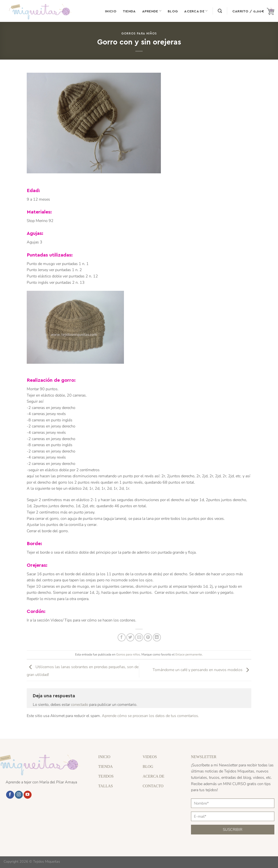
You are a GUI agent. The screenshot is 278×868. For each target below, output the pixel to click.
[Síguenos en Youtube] (28, 795)
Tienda (129, 11)
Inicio (111, 11)
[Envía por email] (139, 637)
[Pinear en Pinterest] (148, 637)
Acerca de (196, 11)
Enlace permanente (189, 655)
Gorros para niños (139, 33)
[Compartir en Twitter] (130, 637)
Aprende (152, 11)
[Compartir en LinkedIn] (157, 637)
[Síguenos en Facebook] (10, 795)
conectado (80, 705)
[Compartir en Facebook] (122, 637)
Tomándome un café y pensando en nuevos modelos (202, 670)
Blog (173, 11)
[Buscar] (220, 11)
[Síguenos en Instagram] (19, 795)
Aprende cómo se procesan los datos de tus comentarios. (150, 716)
